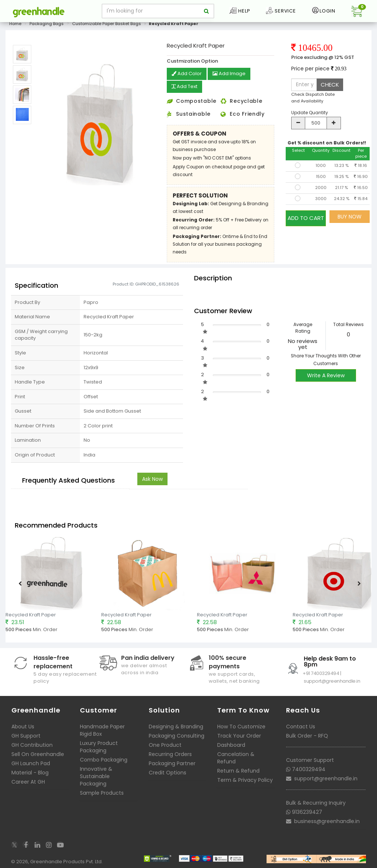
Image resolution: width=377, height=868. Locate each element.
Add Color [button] (187, 74)
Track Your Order (239, 735)
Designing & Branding (176, 726)
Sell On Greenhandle (38, 753)
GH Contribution (32, 744)
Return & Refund (238, 770)
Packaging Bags (47, 24)
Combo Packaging (104, 759)
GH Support (26, 735)
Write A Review (326, 375)
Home (15, 24)
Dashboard (231, 744)
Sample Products (102, 792)
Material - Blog (30, 772)
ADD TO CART (306, 216)
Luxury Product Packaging (99, 746)
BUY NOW (350, 217)
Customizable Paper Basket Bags (107, 24)
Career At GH (28, 781)
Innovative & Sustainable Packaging (96, 776)
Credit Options (168, 772)
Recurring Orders (170, 753)
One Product (165, 744)
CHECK (330, 85)
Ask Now (152, 478)
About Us (23, 726)
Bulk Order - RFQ (307, 735)
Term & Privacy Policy (245, 779)
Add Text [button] (186, 87)
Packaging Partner (172, 763)
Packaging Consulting (177, 735)
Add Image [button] (231, 74)
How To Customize (241, 726)
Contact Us (301, 726)
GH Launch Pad (31, 763)
